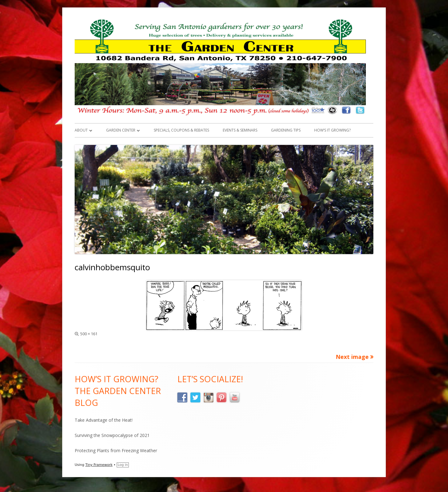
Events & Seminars (240, 130)
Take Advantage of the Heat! (104, 420)
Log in (123, 465)
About (81, 130)
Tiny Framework (99, 465)
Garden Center (121, 130)
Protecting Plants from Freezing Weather (116, 450)
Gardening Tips (286, 130)
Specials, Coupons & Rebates (181, 130)
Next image (352, 357)
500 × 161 (89, 334)
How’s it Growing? (332, 130)
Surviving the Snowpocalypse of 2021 (112, 435)
